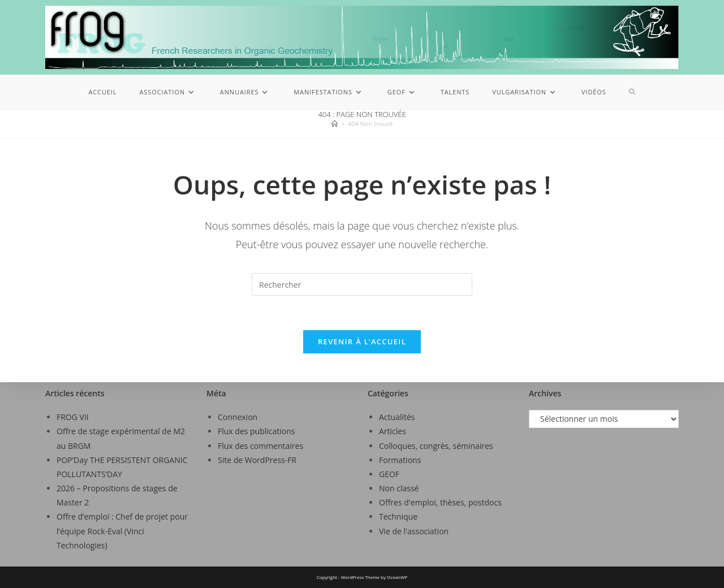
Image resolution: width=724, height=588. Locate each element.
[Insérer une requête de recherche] (362, 284)
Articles (393, 431)
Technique (398, 516)
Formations (400, 460)
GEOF (389, 474)
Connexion (238, 417)
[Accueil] (335, 124)
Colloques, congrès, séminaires (436, 446)
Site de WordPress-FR (257, 460)
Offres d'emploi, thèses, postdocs (440, 502)
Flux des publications (257, 431)
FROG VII (73, 417)
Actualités (397, 417)
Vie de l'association (414, 531)
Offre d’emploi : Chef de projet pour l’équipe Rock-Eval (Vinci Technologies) (122, 531)
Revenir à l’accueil (362, 341)
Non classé (399, 488)
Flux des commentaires (260, 446)
